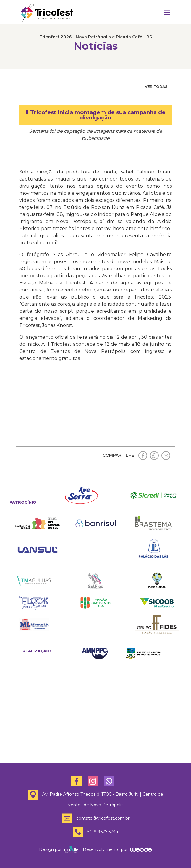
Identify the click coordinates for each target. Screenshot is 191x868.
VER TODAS (156, 87)
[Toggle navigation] (167, 13)
